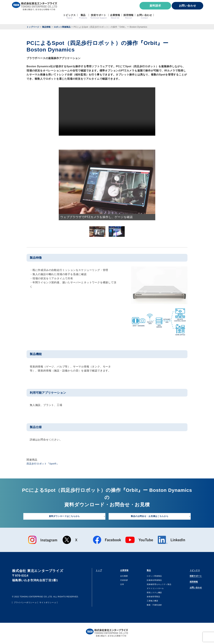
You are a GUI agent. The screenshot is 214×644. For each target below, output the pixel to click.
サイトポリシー (47, 604)
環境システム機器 (150, 594)
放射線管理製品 (149, 598)
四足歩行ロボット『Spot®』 (44, 464)
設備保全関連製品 (150, 581)
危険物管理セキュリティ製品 (156, 586)
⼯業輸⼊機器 (148, 602)
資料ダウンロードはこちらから (64, 517)
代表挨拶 (121, 581)
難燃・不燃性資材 (150, 606)
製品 (144, 571)
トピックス (191, 571)
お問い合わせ (188, 6)
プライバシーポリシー (24, 604)
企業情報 (123, 571)
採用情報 (189, 584)
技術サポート (192, 578)
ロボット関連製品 (150, 577)
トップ (100, 571)
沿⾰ (119, 586)
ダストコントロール (151, 590)
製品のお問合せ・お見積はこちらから (150, 517)
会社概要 (121, 577)
